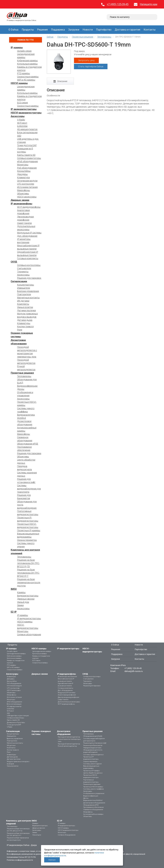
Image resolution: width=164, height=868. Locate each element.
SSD (19, 136)
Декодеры (22, 174)
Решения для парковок (29, 278)
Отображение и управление (94, 793)
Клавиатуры (24, 323)
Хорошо (52, 860)
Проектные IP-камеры (29, 530)
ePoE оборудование (27, 161)
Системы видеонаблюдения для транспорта (29, 489)
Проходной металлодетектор (69, 744)
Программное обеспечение (93, 807)
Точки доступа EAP (27, 145)
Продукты (28, 30)
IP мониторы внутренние (67, 676)
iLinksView (22, 126)
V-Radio (21, 120)
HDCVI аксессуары (27, 197)
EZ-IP (14, 612)
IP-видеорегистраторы (24, 109)
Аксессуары (18, 116)
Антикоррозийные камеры (93, 814)
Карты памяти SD (26, 155)
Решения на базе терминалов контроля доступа (29, 582)
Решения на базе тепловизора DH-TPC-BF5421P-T (28, 573)
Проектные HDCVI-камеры (93, 787)
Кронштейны (24, 171)
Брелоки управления (28, 291)
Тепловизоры (24, 376)
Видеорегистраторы (28, 596)
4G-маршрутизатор (27, 129)
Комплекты (23, 304)
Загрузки (74, 30)
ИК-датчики (23, 301)
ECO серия (23, 103)
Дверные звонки (20, 200)
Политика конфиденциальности (20, 860)
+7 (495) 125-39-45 (118, 4)
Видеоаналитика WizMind (93, 800)
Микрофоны (24, 190)
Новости (88, 30)
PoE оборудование (27, 168)
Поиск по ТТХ (26, 40)
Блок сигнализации (27, 132)
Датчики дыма (25, 320)
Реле (20, 330)
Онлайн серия (24, 51)
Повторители (24, 294)
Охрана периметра (27, 540)
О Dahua (13, 30)
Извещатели (24, 288)
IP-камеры (17, 48)
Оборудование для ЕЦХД (93, 736)
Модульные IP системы (29, 233)
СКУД (14, 262)
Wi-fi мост (22, 123)
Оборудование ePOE (28, 444)
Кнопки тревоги (25, 326)
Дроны (21, 389)
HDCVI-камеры (19, 83)
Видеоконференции (27, 386)
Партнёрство (104, 30)
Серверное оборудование (93, 809)
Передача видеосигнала (92, 748)
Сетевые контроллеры (29, 265)
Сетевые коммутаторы (29, 158)
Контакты (150, 30)
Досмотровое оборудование (94, 803)
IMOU (14, 589)
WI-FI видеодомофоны (29, 207)
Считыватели (24, 268)
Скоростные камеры (28, 77)
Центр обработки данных (93, 773)
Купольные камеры (27, 64)
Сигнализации (19, 281)
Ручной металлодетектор (67, 746)
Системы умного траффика (93, 789)
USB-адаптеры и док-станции (18, 716)
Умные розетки (25, 307)
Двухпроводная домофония (68, 697)
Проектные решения (22, 373)
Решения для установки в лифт (95, 743)
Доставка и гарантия (128, 30)
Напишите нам (149, 4)
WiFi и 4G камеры (26, 80)
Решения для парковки (29, 453)
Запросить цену (86, 60)
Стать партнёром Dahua (91, 66)
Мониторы (23, 165)
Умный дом (23, 602)
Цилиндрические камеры (16, 654)
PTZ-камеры (24, 73)
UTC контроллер (26, 184)
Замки (20, 605)
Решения (42, 30)
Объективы (23, 194)
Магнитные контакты (28, 298)
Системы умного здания (92, 764)
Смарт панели (24, 223)
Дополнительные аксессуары (69, 702)
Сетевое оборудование (29, 634)
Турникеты (23, 272)
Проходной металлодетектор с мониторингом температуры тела (69, 739)
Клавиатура (23, 177)
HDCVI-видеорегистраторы (26, 113)
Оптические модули (27, 181)
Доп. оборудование (27, 236)
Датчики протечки (27, 310)
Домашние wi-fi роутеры (16, 722)
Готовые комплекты (28, 258)
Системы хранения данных (93, 755)
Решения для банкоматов (93, 745)
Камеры (21, 592)
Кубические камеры (27, 61)
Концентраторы (26, 285)
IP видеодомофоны (21, 204)
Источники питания (27, 187)
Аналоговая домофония (67, 695)
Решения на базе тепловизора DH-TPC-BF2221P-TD (28, 563)
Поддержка (58, 30)
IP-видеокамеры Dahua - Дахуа (22, 845)
